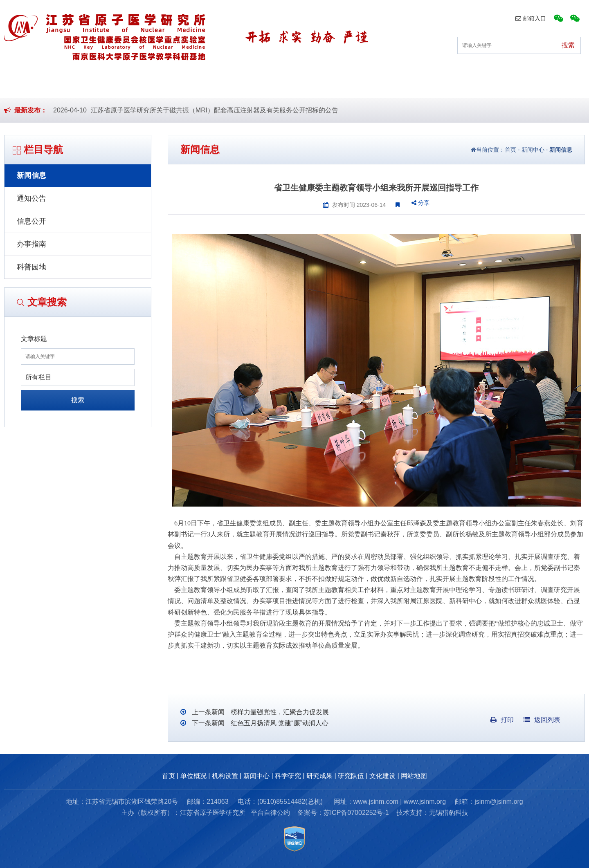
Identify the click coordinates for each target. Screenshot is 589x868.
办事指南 (31, 244)
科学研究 (320, 85)
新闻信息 (31, 175)
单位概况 (129, 85)
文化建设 (510, 85)
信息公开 (31, 221)
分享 (420, 203)
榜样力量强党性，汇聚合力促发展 (279, 712)
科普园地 (31, 267)
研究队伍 (447, 85)
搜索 (78, 400)
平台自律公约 (270, 813)
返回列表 (542, 720)
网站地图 (414, 776)
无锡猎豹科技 (449, 813)
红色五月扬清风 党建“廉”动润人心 (279, 723)
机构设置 (193, 85)
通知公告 (31, 198)
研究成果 (383, 85)
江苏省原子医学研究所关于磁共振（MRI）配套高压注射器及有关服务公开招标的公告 (215, 110)
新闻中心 (256, 85)
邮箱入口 (531, 18)
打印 (502, 720)
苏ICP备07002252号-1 (356, 813)
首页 (72, 85)
